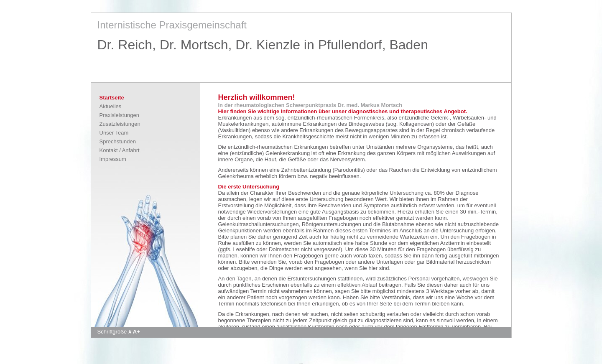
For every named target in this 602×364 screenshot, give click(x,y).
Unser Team (114, 133)
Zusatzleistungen (120, 124)
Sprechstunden (118, 141)
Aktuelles (111, 106)
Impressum (113, 159)
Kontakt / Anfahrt (120, 150)
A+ (136, 332)
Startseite (112, 98)
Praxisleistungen (119, 115)
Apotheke (301, 364)
